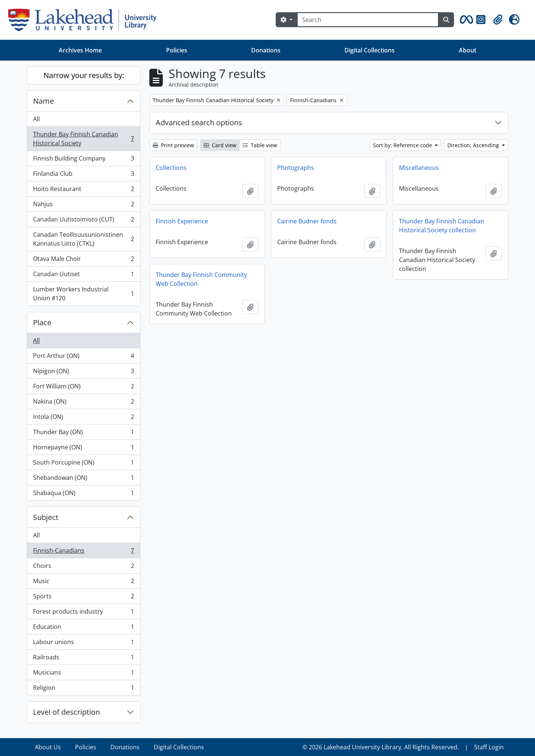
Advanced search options (199, 122)
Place (42, 322)
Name (43, 101)
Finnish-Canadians (83, 552)
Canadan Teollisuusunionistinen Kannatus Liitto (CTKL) (83, 239)
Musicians (83, 674)
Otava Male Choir (83, 260)
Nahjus (83, 206)
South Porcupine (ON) (83, 464)
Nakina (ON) (83, 403)
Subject (46, 517)
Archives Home (80, 50)
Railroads (83, 659)
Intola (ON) (83, 418)
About (468, 50)
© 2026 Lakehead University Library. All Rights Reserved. (381, 747)
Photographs (296, 168)
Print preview (173, 145)
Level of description (67, 712)
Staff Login (489, 747)
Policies (177, 50)
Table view (260, 145)
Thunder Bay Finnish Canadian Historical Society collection (442, 226)
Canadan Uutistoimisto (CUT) (83, 221)
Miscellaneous (419, 168)
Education (83, 628)
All (36, 119)
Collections (171, 168)
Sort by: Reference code (403, 145)
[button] (465, 20)
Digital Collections (369, 50)
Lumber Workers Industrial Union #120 (83, 294)
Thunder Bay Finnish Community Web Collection (201, 279)
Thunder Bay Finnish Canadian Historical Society (83, 139)
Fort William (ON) (83, 388)
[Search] (368, 20)
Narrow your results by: (84, 75)
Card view (220, 145)
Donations (266, 50)
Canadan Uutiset (83, 276)
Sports (83, 598)
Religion (83, 689)
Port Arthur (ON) (83, 357)
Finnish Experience (182, 221)
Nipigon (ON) (83, 373)
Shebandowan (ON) (83, 479)
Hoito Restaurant (83, 190)
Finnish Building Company (83, 160)
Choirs (83, 567)
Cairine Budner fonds (307, 221)
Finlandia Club (83, 175)
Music (83, 583)
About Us (48, 747)
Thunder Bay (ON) (83, 434)
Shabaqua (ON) (83, 494)
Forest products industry (83, 613)
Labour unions (83, 644)
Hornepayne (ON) (83, 449)
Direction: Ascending (474, 145)
